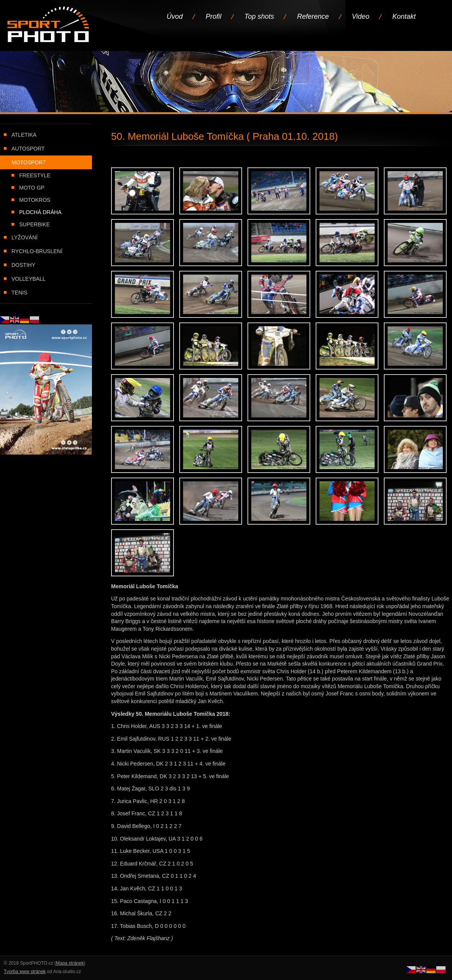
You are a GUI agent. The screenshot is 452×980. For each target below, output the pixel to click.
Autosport (28, 149)
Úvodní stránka (49, 25)
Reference (313, 16)
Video (361, 16)
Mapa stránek (70, 963)
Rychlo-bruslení (37, 251)
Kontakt (404, 16)
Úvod (175, 16)
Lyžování (25, 237)
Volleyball (29, 279)
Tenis (19, 293)
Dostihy (23, 265)
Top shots (259, 16)
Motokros (35, 200)
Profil (214, 16)
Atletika (24, 135)
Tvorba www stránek (25, 972)
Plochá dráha (40, 212)
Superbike (34, 224)
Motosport (29, 162)
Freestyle (35, 175)
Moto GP (32, 188)
